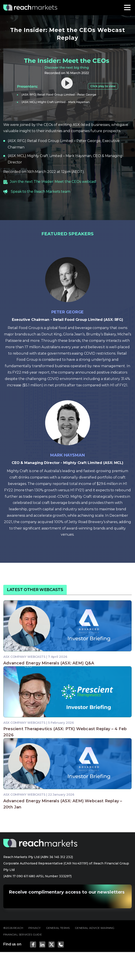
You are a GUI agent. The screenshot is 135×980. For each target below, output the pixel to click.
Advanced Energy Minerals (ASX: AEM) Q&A (49, 663)
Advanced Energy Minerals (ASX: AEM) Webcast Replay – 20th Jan (63, 804)
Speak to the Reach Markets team (41, 192)
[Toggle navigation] (127, 7)
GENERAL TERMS (58, 928)
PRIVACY (34, 928)
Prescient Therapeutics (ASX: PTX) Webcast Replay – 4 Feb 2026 (65, 732)
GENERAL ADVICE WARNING (95, 928)
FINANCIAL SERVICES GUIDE (23, 934)
